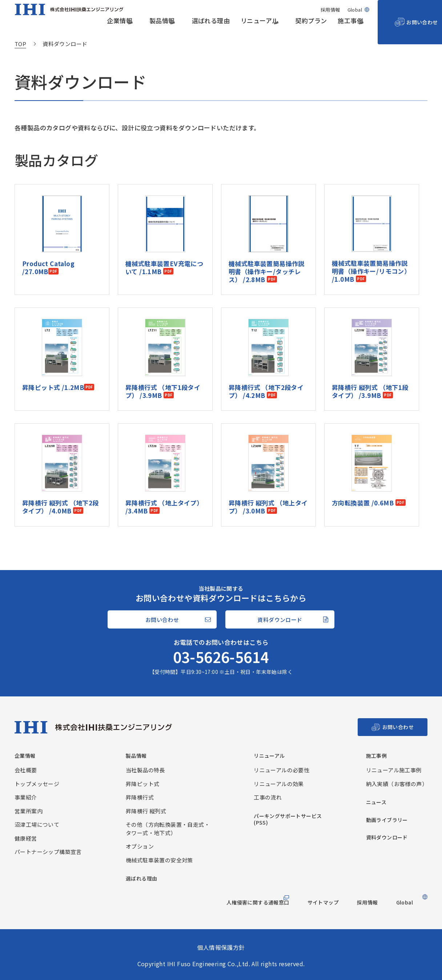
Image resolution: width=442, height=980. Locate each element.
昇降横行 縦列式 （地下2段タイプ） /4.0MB (61, 475)
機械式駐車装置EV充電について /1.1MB (164, 236)
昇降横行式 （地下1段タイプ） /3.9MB (163, 359)
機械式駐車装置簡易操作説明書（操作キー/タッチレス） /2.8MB (267, 240)
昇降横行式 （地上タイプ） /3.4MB (164, 475)
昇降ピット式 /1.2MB (53, 355)
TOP (20, 44)
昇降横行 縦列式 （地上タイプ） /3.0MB (268, 475)
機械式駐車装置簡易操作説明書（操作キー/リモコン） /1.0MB (371, 240)
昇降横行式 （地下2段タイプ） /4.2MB (266, 359)
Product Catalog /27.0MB (52, 236)
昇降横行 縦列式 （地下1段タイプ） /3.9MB (370, 359)
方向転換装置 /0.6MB (364, 471)
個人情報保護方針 (221, 947)
